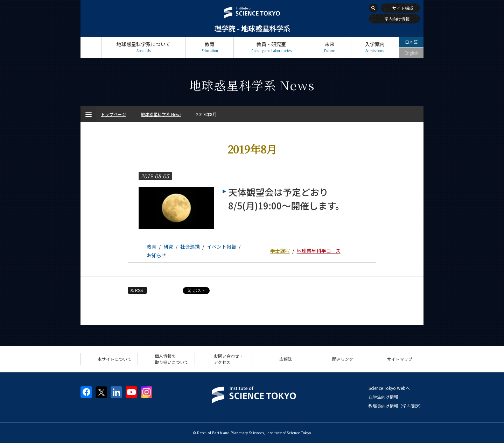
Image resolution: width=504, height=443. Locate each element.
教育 (210, 47)
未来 (330, 47)
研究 (168, 246)
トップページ (91, 47)
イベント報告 (222, 246)
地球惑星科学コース (319, 251)
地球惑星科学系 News (161, 114)
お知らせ (156, 255)
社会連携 (190, 246)
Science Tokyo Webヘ (389, 388)
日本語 (411, 42)
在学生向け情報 (383, 397)
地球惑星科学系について (143, 47)
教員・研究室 (271, 47)
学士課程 (280, 251)
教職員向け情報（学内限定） (396, 406)
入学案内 (375, 47)
